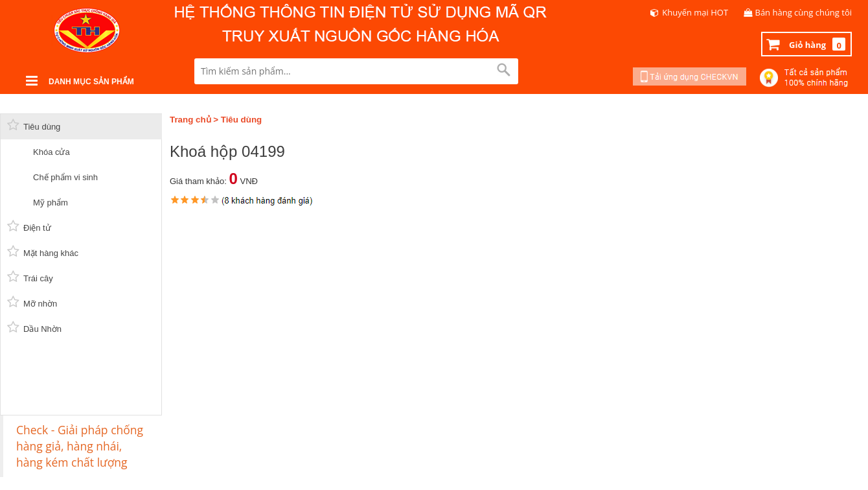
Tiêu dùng (241, 120)
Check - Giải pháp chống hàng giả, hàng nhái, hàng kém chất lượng (80, 446)
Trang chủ (190, 120)
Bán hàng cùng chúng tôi (804, 12)
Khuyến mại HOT (695, 12)
